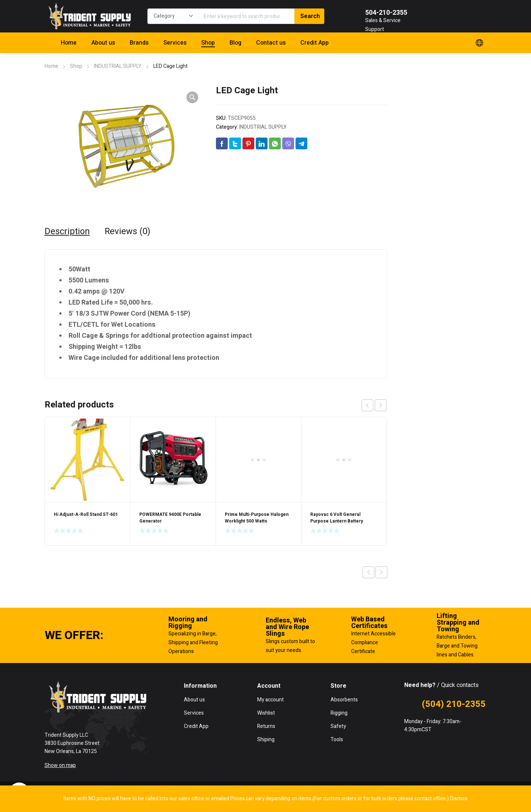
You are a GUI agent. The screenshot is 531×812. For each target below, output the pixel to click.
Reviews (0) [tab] (127, 232)
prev (367, 405)
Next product (381, 572)
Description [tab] (67, 232)
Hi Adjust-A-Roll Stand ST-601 (86, 514)
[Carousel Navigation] (374, 405)
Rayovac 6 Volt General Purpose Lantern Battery (337, 441)
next (381, 405)
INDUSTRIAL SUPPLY (118, 66)
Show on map (60, 765)
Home (51, 66)
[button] (192, 97)
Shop (76, 66)
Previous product (368, 572)
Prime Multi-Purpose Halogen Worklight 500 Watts (257, 441)
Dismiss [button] (459, 799)
